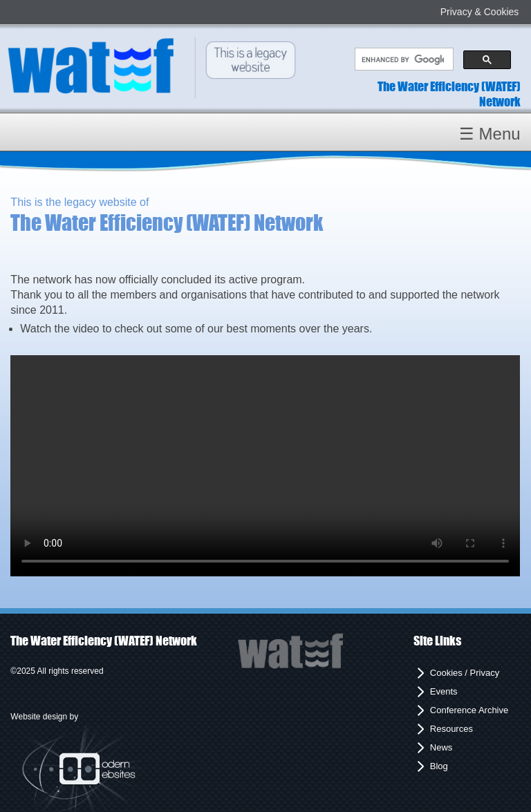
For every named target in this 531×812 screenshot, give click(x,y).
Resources (451, 729)
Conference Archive (469, 710)
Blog (439, 766)
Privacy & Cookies (480, 12)
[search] (402, 59)
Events (444, 691)
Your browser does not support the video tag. (265, 466)
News (441, 747)
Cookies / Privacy (465, 673)
